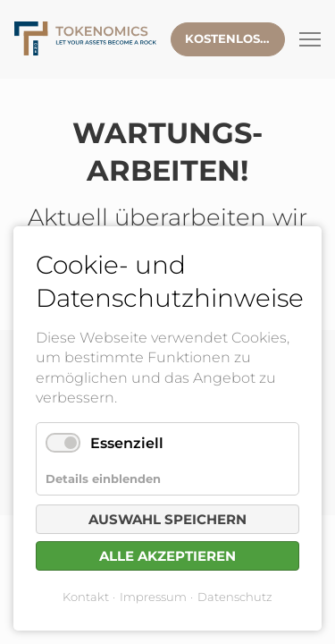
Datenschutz (235, 597)
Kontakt (86, 597)
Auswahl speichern (167, 519)
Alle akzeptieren (167, 556)
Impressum (153, 597)
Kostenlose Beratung (235, 38)
